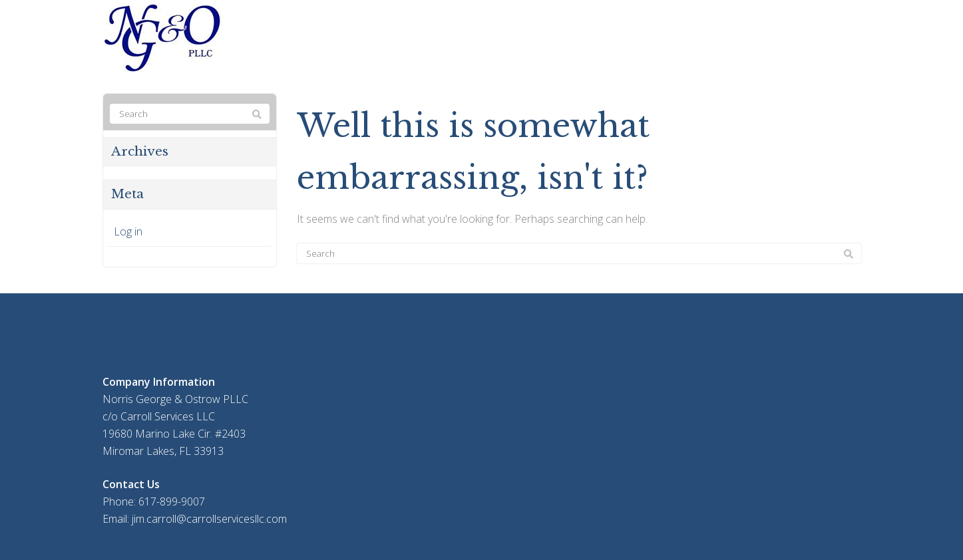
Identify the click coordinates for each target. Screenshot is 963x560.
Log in (128, 231)
